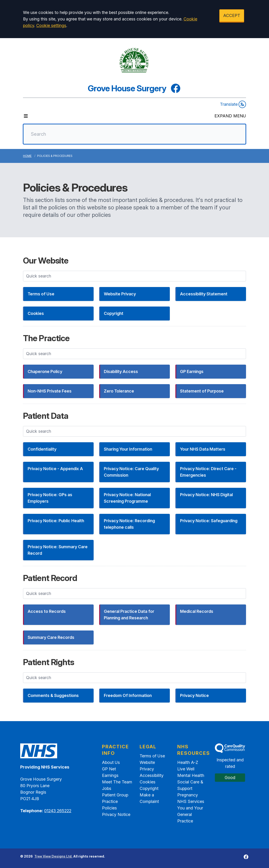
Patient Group (115, 795)
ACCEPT (232, 15)
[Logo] (134, 60)
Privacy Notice (116, 814)
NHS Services (191, 801)
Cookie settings (51, 25)
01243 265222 (58, 811)
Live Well (186, 769)
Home (27, 156)
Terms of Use (152, 756)
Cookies (148, 782)
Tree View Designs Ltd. (53, 856)
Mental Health (191, 775)
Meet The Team (117, 782)
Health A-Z (188, 762)
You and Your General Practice (190, 814)
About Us (111, 762)
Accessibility (152, 775)
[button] (58, 294)
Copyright (149, 788)
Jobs (107, 788)
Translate (233, 104)
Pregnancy (188, 795)
